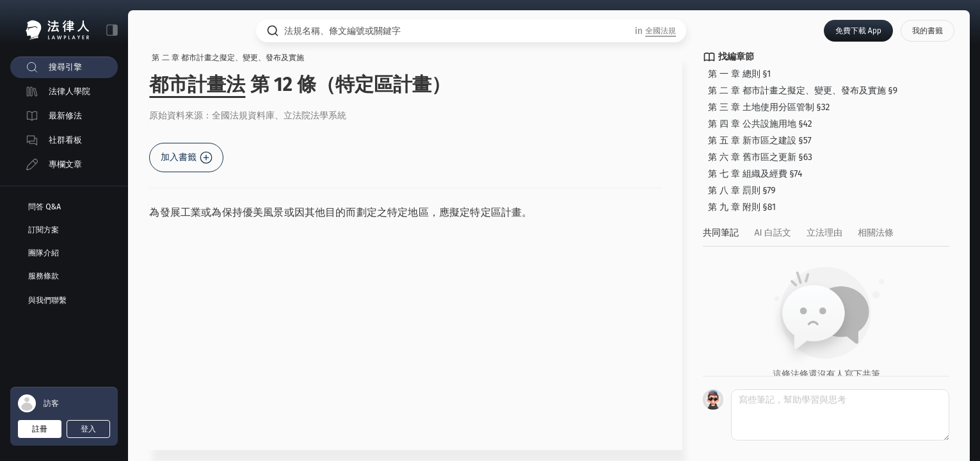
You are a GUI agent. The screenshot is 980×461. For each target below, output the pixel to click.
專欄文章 (65, 164)
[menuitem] (64, 67)
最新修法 (65, 116)
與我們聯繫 (47, 300)
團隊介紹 (44, 253)
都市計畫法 (202, 85)
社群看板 (65, 140)
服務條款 (44, 276)
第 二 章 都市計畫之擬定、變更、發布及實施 (232, 58)
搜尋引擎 (65, 67)
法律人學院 (69, 91)
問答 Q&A (44, 207)
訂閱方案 (44, 230)
